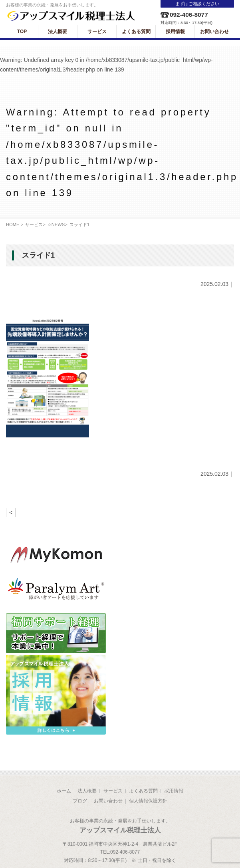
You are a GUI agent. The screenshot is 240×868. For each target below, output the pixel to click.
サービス (34, 224)
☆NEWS (56, 224)
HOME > (15, 224)
